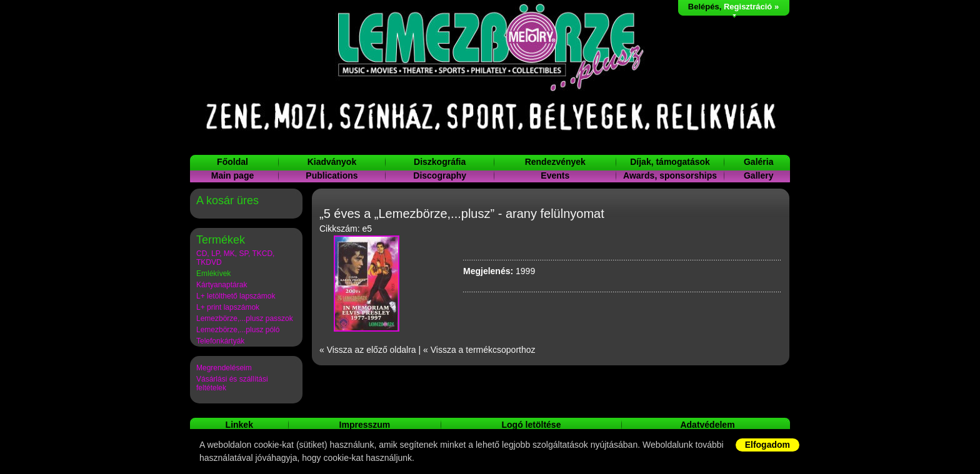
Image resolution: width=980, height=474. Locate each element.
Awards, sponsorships (670, 175)
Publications (332, 175)
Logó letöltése (532, 425)
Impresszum (365, 425)
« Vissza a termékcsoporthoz (479, 350)
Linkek (239, 425)
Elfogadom (767, 445)
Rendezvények (555, 162)
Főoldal (232, 162)
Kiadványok (332, 162)
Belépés (704, 7)
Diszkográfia (440, 162)
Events (555, 175)
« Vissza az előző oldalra (368, 350)
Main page (232, 175)
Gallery (758, 175)
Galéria (758, 162)
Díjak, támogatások (670, 162)
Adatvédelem (707, 425)
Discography (440, 175)
